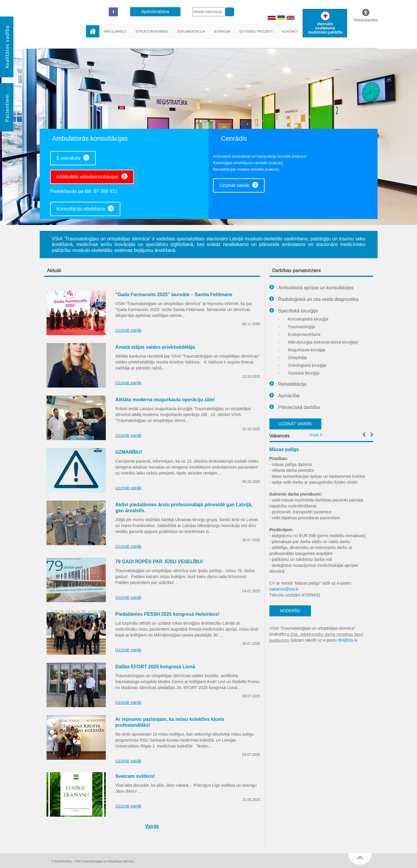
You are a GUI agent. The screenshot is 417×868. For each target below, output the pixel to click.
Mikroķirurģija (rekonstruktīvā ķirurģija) (318, 342)
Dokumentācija (191, 31)
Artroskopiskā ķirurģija (303, 319)
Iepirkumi (222, 31)
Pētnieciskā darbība (295, 407)
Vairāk (152, 826)
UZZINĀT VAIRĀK (295, 424)
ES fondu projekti (256, 31)
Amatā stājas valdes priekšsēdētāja (155, 347)
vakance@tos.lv (284, 589)
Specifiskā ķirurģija (294, 311)
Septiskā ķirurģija (299, 373)
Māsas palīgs (284, 449)
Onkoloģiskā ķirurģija (302, 365)
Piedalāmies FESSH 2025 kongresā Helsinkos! (167, 614)
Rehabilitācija (288, 384)
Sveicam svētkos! (135, 776)
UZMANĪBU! (129, 452)
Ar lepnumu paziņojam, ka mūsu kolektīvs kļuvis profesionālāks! (170, 722)
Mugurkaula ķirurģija (302, 350)
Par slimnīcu (115, 31)
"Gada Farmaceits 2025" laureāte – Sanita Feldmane (174, 295)
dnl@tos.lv (348, 640)
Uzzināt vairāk (239, 185)
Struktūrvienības (152, 31)
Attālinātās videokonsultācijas (92, 176)
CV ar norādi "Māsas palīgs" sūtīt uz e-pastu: (311, 583)
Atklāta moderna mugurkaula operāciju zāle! (165, 400)
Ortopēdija (293, 358)
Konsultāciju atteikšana (85, 208)
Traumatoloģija (297, 327)
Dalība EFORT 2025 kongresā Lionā (155, 667)
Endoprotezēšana (299, 334)
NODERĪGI (290, 611)
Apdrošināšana (155, 12)
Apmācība (285, 396)
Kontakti (290, 31)
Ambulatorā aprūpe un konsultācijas (311, 288)
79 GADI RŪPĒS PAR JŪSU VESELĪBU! (159, 562)
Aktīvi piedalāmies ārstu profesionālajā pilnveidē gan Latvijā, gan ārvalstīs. (184, 508)
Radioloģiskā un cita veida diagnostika (314, 299)
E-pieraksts (73, 158)
